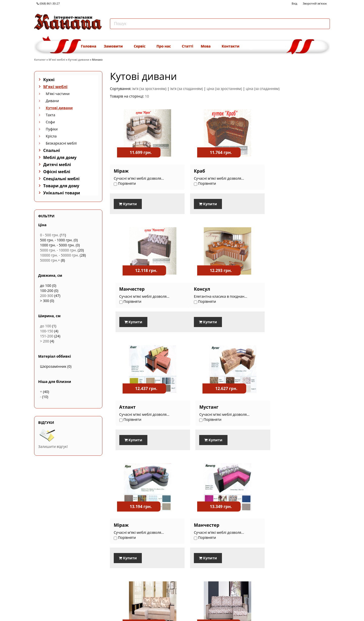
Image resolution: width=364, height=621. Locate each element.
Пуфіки (52, 129)
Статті (187, 46)
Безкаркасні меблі (61, 143)
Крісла (51, 136)
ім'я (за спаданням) (186, 89)
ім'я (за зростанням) (149, 89)
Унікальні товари (62, 193)
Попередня (277, 589)
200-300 (47, 296)
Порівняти (122, 574)
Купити (128, 204)
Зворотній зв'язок (315, 3)
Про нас (165, 46)
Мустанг (274, 289)
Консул (122, 289)
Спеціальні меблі (61, 179)
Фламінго (200, 524)
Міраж (121, 171)
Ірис (269, 406)
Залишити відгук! (53, 446)
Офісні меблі (57, 172)
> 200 (44, 341)
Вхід (294, 3)
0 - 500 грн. (49, 235)
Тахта (50, 115)
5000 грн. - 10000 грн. (58, 250)
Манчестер (277, 171)
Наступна (321, 589)
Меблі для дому (60, 157)
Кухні (49, 80)
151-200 (47, 336)
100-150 (47, 331)
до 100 (45, 326)
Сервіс (141, 46)
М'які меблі (57, 60)
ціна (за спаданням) (263, 89)
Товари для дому (61, 186)
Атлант (197, 289)
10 (147, 96)
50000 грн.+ (50, 260)
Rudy (270, 524)
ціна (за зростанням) (224, 89)
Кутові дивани (79, 60)
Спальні (52, 150)
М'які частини (58, 94)
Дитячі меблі (57, 165)
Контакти (231, 46)
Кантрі (121, 524)
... (310, 589)
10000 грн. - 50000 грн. (59, 255)
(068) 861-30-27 (48, 3)
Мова (207, 46)
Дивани (52, 101)
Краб (194, 171)
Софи (50, 122)
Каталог (40, 60)
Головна (89, 46)
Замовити (115, 46)
